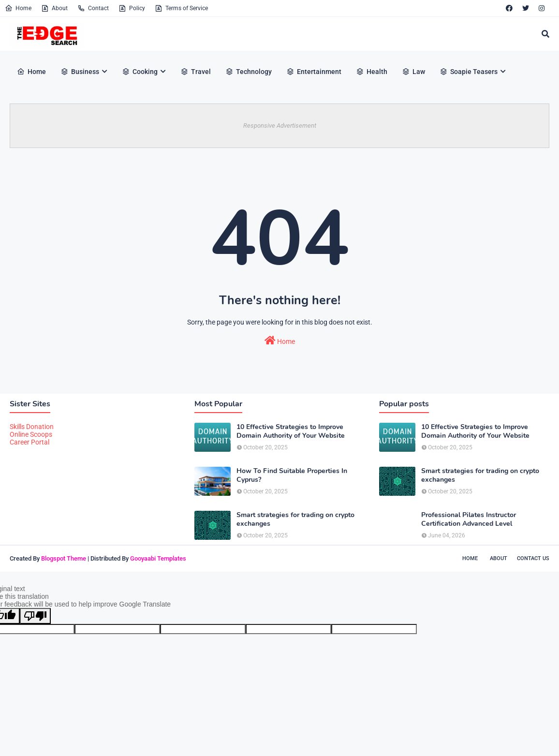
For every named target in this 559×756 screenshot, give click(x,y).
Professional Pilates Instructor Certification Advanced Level (469, 519)
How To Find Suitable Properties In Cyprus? (292, 475)
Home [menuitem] (31, 72)
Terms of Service (181, 8)
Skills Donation (32, 427)
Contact (93, 8)
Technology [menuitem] (249, 72)
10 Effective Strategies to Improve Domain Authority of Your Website (291, 431)
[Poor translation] (35, 616)
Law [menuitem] (413, 72)
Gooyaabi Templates (158, 558)
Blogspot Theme (64, 558)
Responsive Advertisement (280, 126)
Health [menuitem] (372, 72)
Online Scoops (31, 434)
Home (18, 8)
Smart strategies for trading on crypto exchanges (295, 519)
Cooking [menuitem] (140, 72)
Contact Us (533, 558)
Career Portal (29, 442)
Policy (132, 8)
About (54, 8)
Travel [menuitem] (196, 72)
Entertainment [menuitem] (314, 72)
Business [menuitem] (80, 72)
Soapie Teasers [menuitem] (469, 72)
